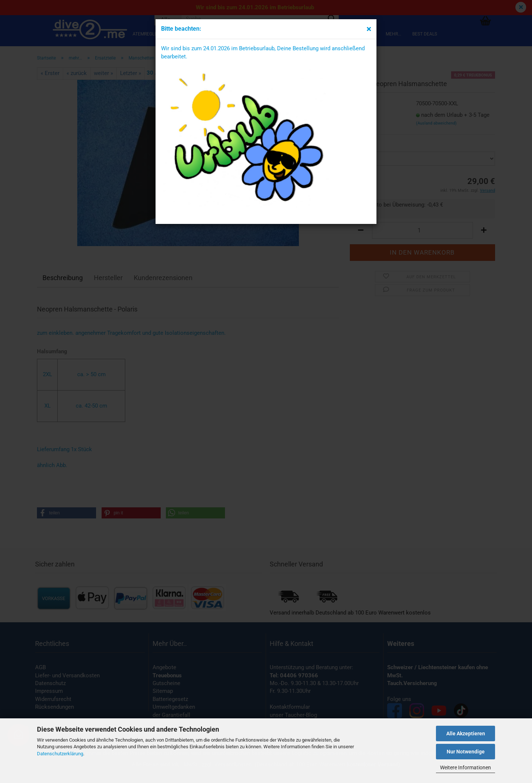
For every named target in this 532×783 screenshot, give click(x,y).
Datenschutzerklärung (60, 754)
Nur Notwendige (466, 752)
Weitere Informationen (465, 767)
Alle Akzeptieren (466, 733)
